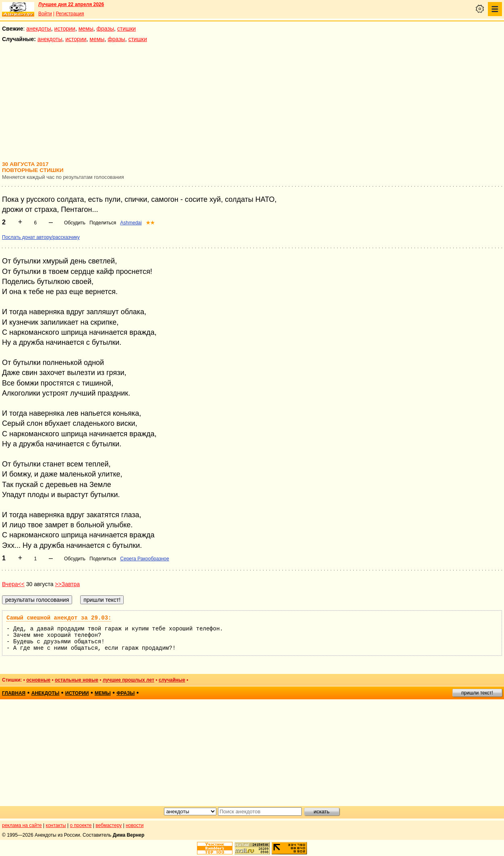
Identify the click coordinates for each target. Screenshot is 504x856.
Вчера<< (13, 584)
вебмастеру (109, 825)
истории (65, 29)
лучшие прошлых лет (129, 680)
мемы (86, 29)
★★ (150, 223)
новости (135, 825)
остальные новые (77, 680)
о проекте (81, 825)
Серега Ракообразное (144, 559)
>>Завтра (67, 584)
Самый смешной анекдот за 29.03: (59, 618)
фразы (105, 29)
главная (14, 693)
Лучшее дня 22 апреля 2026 (71, 4)
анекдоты (39, 29)
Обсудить (75, 223)
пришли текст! (477, 693)
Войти (45, 14)
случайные (172, 680)
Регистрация (70, 14)
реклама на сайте (22, 825)
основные (38, 680)
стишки (127, 29)
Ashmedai (131, 223)
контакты (56, 825)
